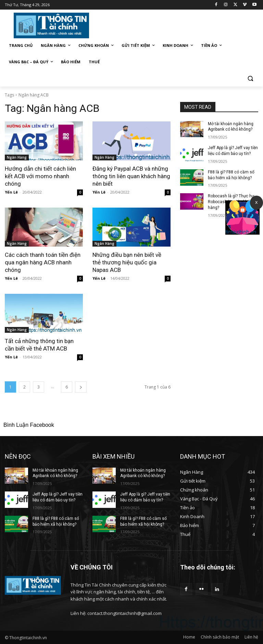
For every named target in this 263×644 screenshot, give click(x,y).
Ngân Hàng (17, 157)
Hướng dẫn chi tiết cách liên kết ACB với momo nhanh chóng (40, 176)
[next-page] (81, 387)
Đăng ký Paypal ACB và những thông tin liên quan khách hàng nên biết (131, 176)
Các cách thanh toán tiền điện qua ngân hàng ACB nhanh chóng (43, 262)
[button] (250, 78)
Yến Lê (11, 192)
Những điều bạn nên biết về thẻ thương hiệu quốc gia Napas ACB (127, 262)
